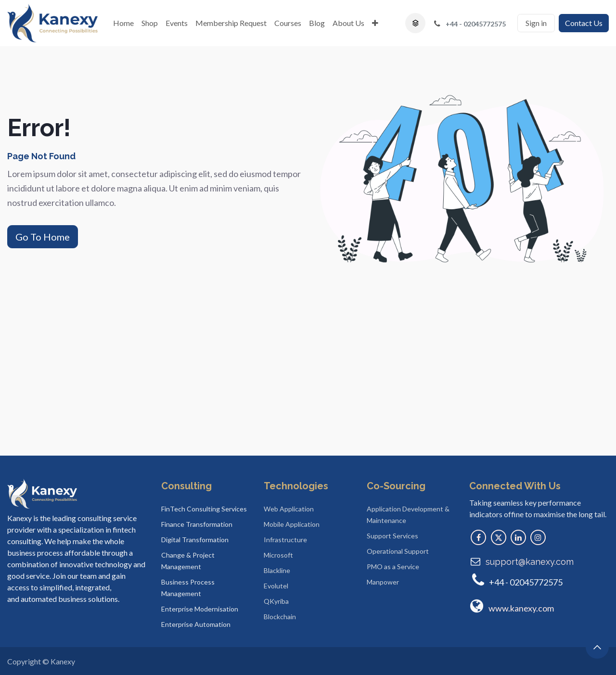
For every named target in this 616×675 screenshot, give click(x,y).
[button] (415, 23)
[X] (499, 537)
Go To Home (43, 237)
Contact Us (584, 23)
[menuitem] (123, 23)
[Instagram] (538, 537)
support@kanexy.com (530, 562)
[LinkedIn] (518, 537)
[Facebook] (478, 537)
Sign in (536, 23)
